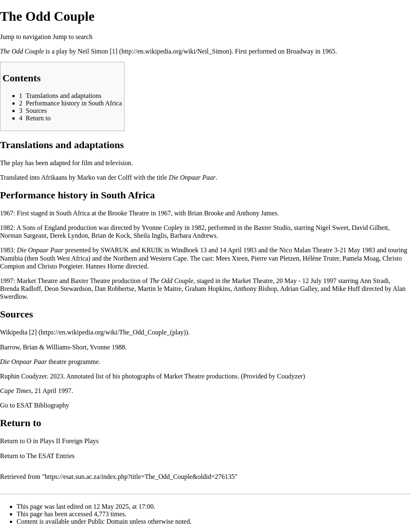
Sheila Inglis (150, 235)
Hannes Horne (105, 266)
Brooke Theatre (129, 213)
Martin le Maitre (160, 289)
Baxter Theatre (90, 281)
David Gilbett (370, 228)
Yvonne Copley (162, 228)
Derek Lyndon (69, 235)
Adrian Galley (299, 289)
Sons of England (44, 228)
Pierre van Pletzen (275, 258)
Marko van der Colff (105, 177)
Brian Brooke (206, 213)
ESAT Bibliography (43, 405)
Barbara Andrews (193, 235)
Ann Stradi (374, 281)
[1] (113, 51)
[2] (33, 332)
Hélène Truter (321, 258)
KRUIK (152, 250)
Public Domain (108, 521)
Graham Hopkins (207, 289)
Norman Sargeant (23, 235)
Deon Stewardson (68, 289)
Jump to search (73, 37)
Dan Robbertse (115, 289)
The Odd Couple (22, 51)
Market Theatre (37, 281)
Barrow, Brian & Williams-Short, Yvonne (55, 347)
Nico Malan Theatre (306, 250)
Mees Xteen (232, 258)
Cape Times (16, 391)
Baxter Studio (272, 228)
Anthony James (257, 213)
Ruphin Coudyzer (23, 376)
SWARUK (115, 250)
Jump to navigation (26, 37)
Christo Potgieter (60, 266)
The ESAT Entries (51, 456)
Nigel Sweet (332, 228)
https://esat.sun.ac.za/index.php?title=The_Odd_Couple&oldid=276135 (140, 477)
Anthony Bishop (255, 289)
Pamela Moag (361, 258)
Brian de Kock (111, 235)
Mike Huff (346, 289)
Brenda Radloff (21, 289)
